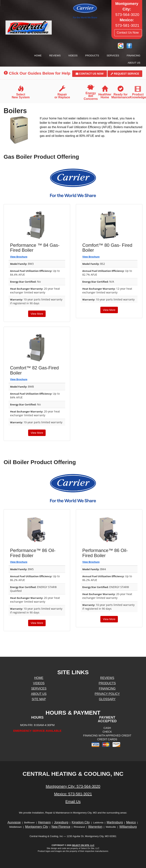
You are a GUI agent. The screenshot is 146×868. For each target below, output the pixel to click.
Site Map (39, 699)
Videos (73, 56)
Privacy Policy (107, 694)
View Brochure (19, 257)
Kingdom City (81, 822)
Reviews (55, 56)
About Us (134, 63)
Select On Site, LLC (83, 845)
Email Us (73, 802)
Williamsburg (128, 827)
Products (92, 56)
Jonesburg (61, 822)
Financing (134, 56)
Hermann (44, 822)
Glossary (107, 699)
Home (38, 56)
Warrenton (95, 827)
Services (113, 56)
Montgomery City (37, 827)
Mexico (131, 822)
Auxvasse (14, 822)
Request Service (125, 74)
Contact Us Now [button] (128, 33)
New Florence (61, 827)
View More (37, 314)
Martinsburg (115, 822)
